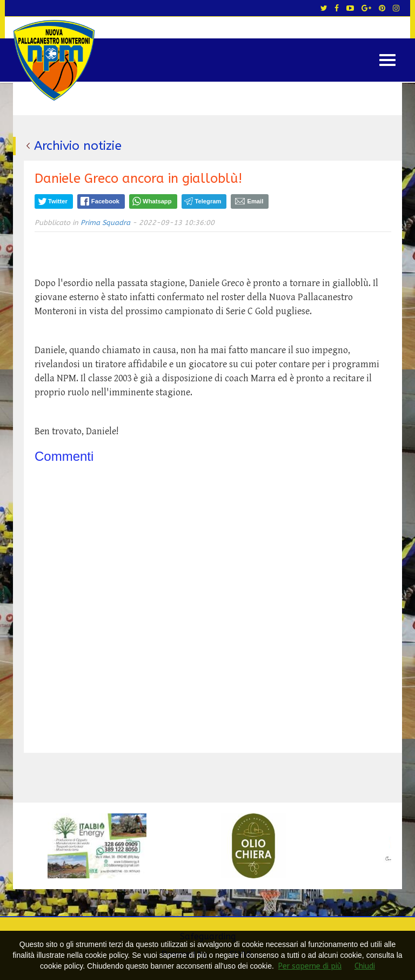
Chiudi (365, 966)
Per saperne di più (310, 966)
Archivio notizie (78, 146)
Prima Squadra (105, 223)
